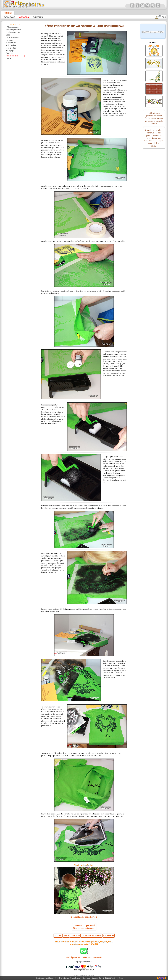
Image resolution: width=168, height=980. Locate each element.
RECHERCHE (109, 935)
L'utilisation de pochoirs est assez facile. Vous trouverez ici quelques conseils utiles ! (154, 118)
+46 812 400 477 (91, 944)
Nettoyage (10, 51)
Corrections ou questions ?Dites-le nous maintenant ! (84, 927)
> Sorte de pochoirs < (13, 30)
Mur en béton (11, 48)
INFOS (66, 935)
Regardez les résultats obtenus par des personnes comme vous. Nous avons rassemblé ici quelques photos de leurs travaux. (154, 138)
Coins (8, 35)
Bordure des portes (13, 32)
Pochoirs (8, 13)
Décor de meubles (12, 37)
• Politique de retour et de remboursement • (84, 957)
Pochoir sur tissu (12, 56)
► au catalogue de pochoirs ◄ (84, 917)
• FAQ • (8, 58)
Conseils (24, 17)
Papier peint (10, 53)
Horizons (9, 40)
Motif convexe (11, 43)
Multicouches (11, 45)
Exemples (38, 17)
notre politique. (118, 978)
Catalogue (10, 17)
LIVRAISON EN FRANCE (92, 935)
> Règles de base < (12, 27)
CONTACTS (75, 935)
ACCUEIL (58, 935)
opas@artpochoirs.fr (84, 962)
